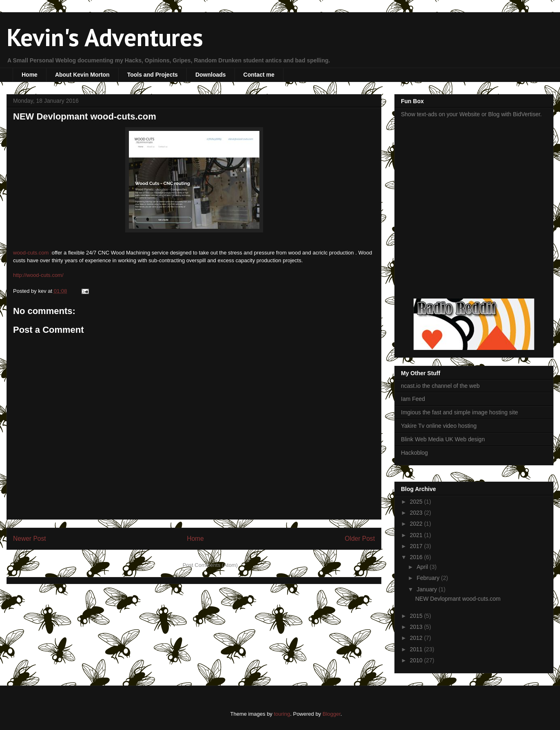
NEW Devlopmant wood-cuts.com (85, 116)
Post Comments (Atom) (210, 565)
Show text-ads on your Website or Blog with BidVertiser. (471, 114)
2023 (417, 513)
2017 (417, 546)
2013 (417, 627)
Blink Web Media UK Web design (443, 439)
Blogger (332, 714)
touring (282, 714)
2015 (417, 616)
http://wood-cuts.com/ (38, 275)
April (423, 567)
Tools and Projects (153, 75)
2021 (417, 535)
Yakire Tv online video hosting (439, 426)
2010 (417, 660)
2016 (417, 557)
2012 (417, 638)
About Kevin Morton (82, 75)
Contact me (259, 75)
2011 (417, 649)
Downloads (211, 75)
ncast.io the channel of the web (440, 386)
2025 (417, 502)
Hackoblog (414, 453)
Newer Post (30, 539)
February (429, 578)
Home (30, 75)
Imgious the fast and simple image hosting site (459, 412)
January (427, 589)
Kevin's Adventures (105, 37)
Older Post (360, 539)
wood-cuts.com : (32, 253)
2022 (417, 524)
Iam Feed (413, 399)
